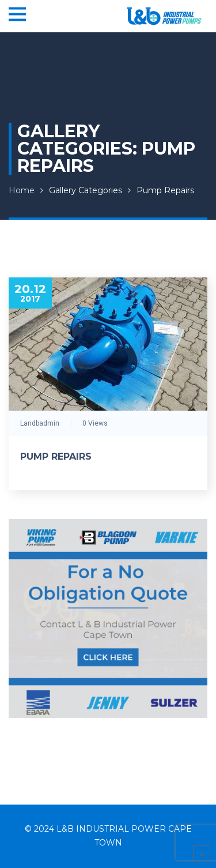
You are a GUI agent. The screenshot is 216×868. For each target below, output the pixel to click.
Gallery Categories (86, 190)
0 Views (95, 423)
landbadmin (40, 423)
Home (22, 190)
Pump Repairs (165, 190)
